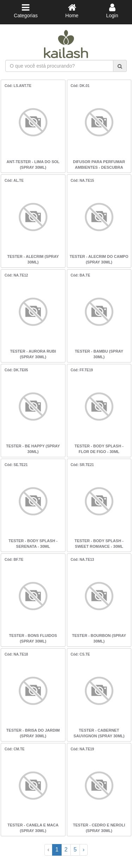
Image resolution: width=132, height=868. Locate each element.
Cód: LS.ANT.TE (18, 86)
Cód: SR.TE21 (82, 465)
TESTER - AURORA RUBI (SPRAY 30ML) (33, 354)
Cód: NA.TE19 (83, 749)
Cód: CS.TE (80, 654)
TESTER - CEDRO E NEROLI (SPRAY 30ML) (99, 828)
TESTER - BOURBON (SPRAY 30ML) (99, 638)
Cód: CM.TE (15, 749)
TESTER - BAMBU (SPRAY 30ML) (99, 354)
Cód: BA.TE (81, 275)
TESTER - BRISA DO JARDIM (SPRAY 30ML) (33, 733)
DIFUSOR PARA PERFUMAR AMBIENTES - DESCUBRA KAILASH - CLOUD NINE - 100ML (99, 165)
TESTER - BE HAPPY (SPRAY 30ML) (33, 449)
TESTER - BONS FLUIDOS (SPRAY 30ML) (33, 638)
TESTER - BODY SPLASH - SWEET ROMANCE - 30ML (99, 544)
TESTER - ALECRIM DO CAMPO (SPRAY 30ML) (99, 259)
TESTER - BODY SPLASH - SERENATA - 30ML (33, 544)
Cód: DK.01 (80, 86)
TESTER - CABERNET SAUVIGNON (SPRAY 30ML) (99, 733)
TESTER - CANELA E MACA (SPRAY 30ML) (33, 828)
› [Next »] (84, 850)
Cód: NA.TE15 (83, 181)
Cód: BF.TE (14, 560)
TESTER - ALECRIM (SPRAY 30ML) (33, 259)
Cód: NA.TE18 (16, 654)
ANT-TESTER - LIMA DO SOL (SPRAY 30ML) (33, 165)
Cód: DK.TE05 (16, 370)
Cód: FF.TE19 (82, 370)
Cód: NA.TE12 (16, 275)
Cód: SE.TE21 (16, 465)
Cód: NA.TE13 (83, 560)
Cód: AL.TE (14, 181)
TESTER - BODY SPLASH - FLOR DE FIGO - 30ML (99, 449)
